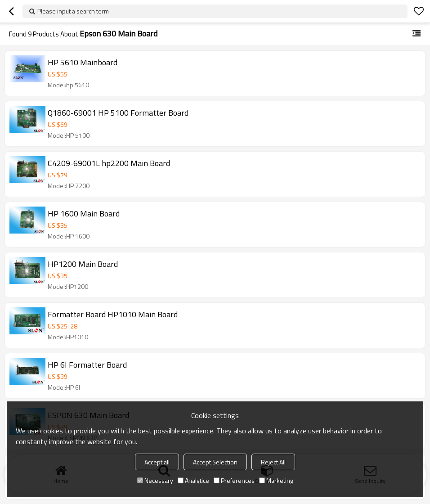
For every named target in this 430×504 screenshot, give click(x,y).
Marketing (276, 480)
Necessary (155, 480)
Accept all (157, 462)
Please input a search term (73, 11)
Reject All (273, 462)
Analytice (193, 480)
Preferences (234, 480)
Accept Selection (215, 462)
